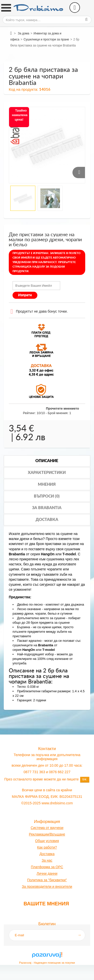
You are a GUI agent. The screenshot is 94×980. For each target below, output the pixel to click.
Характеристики (47, 473)
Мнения (47, 484)
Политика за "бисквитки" (47, 880)
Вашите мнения (46, 904)
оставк (47, 854)
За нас (47, 860)
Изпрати (25, 295)
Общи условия (47, 841)
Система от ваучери (47, 828)
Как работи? (47, 847)
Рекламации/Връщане (47, 834)
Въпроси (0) (47, 496)
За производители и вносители (47, 887)
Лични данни (47, 873)
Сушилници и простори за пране (46, 39)
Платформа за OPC (47, 867)
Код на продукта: (23, 89)
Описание (47, 461)
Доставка (47, 520)
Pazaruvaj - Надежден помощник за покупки (47, 963)
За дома (24, 33)
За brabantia (47, 508)
